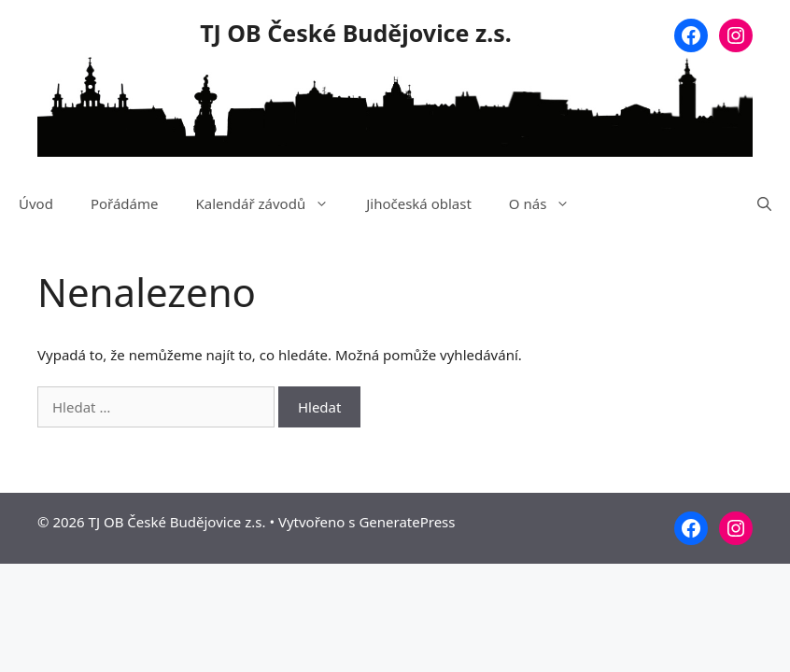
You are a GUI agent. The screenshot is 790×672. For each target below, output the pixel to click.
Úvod (36, 203)
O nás (549, 203)
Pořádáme (125, 203)
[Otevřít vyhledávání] (764, 203)
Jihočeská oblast (419, 203)
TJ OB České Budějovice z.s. (356, 33)
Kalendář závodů (271, 203)
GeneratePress (407, 522)
